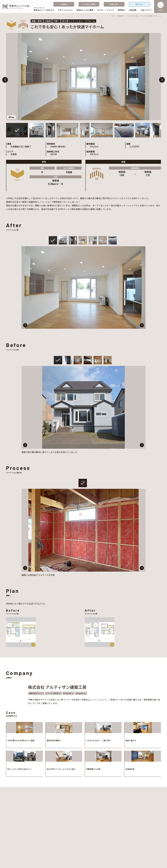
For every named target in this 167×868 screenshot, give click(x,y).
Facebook (67, 693)
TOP (113, 16)
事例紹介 (121, 16)
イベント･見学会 (52, 693)
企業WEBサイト (35, 693)
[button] (162, 80)
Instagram (80, 693)
